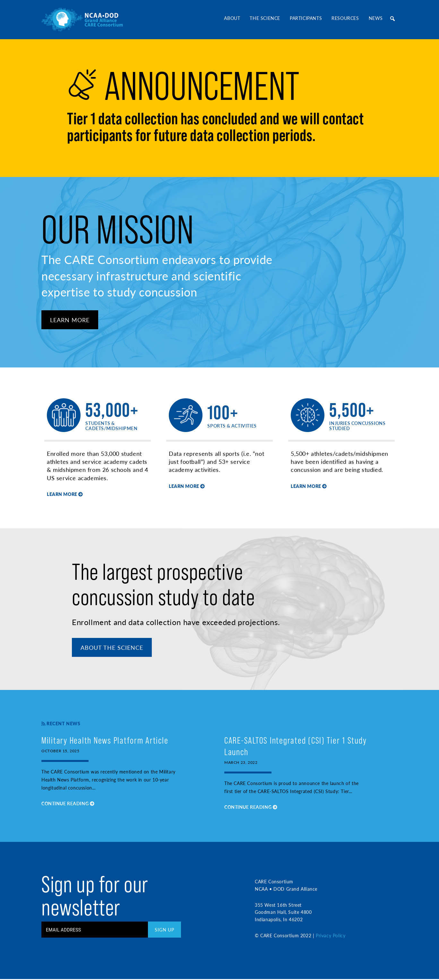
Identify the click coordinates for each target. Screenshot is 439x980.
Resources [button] (345, 18)
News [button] (376, 18)
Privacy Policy (331, 937)
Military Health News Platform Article (106, 741)
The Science (265, 18)
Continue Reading (68, 805)
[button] (392, 19)
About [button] (232, 18)
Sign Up (164, 931)
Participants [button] (306, 18)
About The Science (112, 648)
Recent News (61, 724)
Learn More (70, 320)
